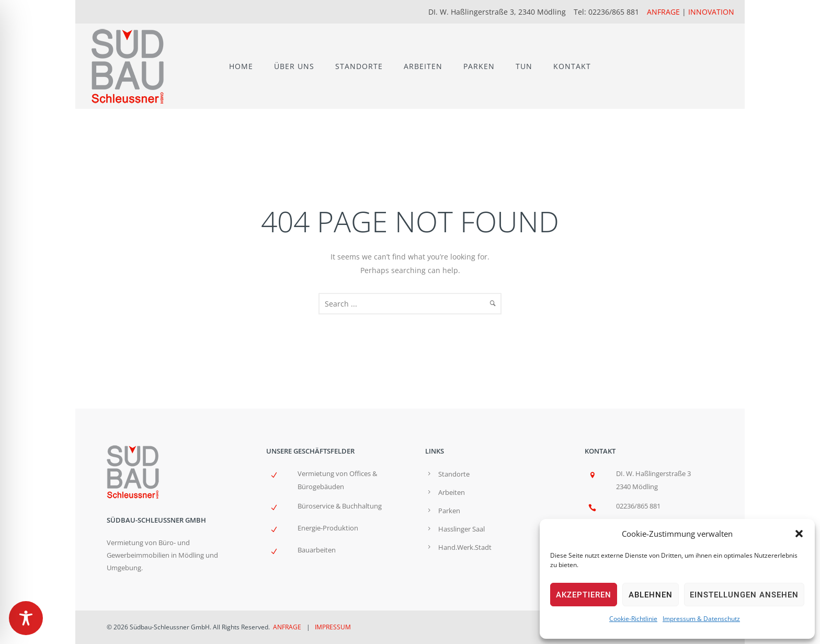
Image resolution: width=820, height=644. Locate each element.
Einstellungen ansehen (744, 595)
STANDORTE (359, 66)
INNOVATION (711, 12)
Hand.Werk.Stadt (465, 547)
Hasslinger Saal (462, 529)
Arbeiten (452, 492)
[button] (799, 534)
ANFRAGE (663, 12)
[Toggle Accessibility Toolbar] (26, 618)
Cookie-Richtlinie (633, 619)
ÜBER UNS (294, 66)
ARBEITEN (423, 66)
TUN (524, 66)
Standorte (454, 474)
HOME (241, 66)
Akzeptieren (584, 595)
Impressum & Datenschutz (701, 619)
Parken (449, 511)
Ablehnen (651, 595)
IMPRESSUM (333, 627)
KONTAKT (572, 66)
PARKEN (479, 66)
